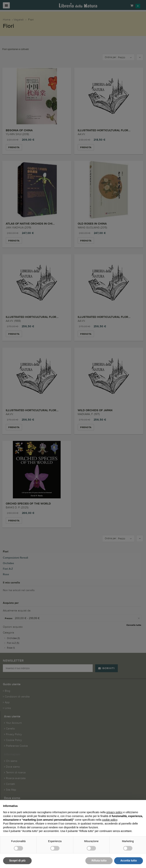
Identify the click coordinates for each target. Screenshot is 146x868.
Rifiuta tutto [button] (99, 861)
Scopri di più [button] (17, 861)
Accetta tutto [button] (129, 861)
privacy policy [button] (115, 812)
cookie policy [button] (110, 820)
